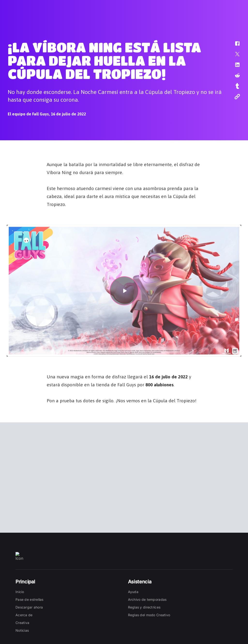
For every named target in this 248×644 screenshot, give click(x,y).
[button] (234, 46)
